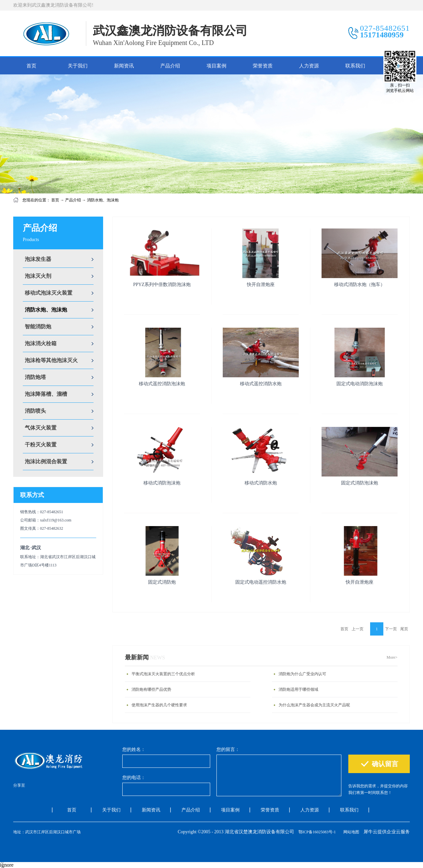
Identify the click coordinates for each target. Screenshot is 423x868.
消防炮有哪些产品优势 (151, 689)
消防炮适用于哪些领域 (298, 689)
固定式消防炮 (162, 582)
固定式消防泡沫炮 (360, 483)
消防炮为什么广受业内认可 (302, 674)
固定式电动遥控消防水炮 (261, 582)
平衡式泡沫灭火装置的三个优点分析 (163, 674)
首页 (31, 66)
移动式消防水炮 (261, 483)
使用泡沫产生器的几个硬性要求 (159, 705)
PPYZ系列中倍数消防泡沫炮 (162, 285)
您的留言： (228, 749)
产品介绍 (73, 200)
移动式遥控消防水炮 (261, 384)
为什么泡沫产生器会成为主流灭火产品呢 (314, 705)
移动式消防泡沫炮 (162, 483)
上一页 (358, 629)
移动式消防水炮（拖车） (360, 285)
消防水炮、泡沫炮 (103, 200)
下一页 (391, 629)
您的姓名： (134, 749)
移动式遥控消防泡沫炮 (162, 384)
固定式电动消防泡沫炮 (360, 384)
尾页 (404, 629)
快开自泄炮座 (261, 285)
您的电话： (134, 778)
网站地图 (350, 832)
